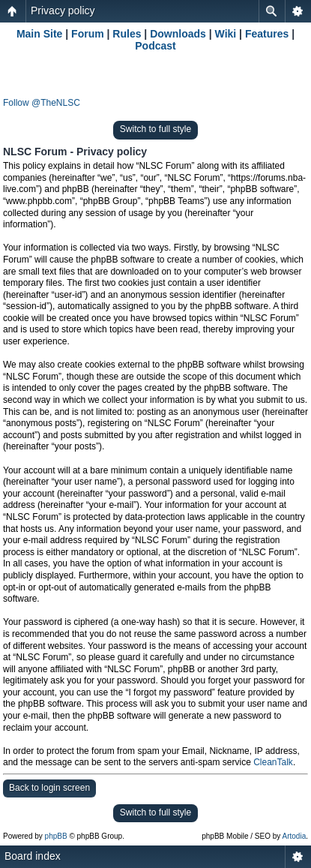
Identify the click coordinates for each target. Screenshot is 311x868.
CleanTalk (273, 762)
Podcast (155, 46)
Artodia (295, 836)
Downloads (178, 34)
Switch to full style (155, 129)
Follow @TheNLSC (42, 103)
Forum (88, 34)
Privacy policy (63, 11)
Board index (33, 856)
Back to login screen (49, 788)
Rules (127, 34)
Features (267, 34)
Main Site (39, 34)
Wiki (226, 34)
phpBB (56, 836)
